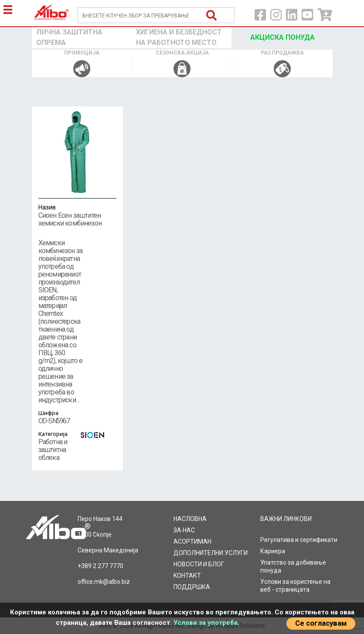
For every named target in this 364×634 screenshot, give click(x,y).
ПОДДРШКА (192, 587)
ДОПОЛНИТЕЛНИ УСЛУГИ (211, 553)
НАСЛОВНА (190, 519)
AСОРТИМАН (192, 541)
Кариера (273, 551)
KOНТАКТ (187, 576)
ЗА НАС (184, 530)
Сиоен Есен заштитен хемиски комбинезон (78, 215)
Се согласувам (321, 623)
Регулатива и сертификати (299, 540)
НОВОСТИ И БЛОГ (199, 564)
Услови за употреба (206, 623)
